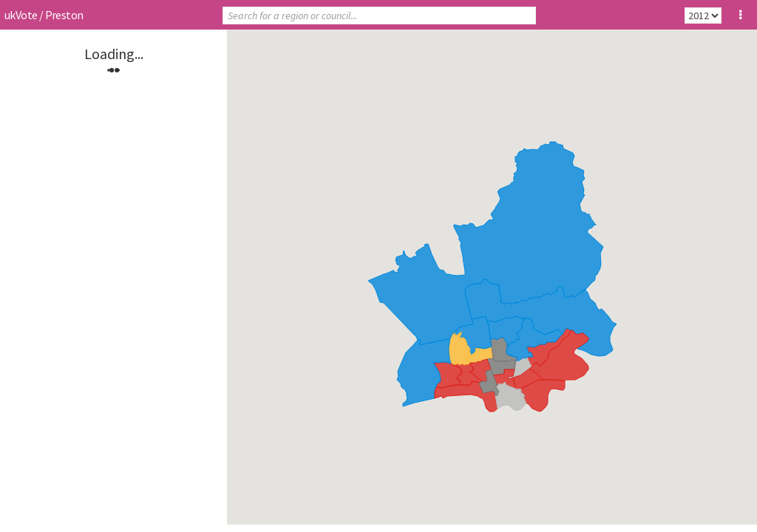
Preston (64, 15)
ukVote (21, 15)
